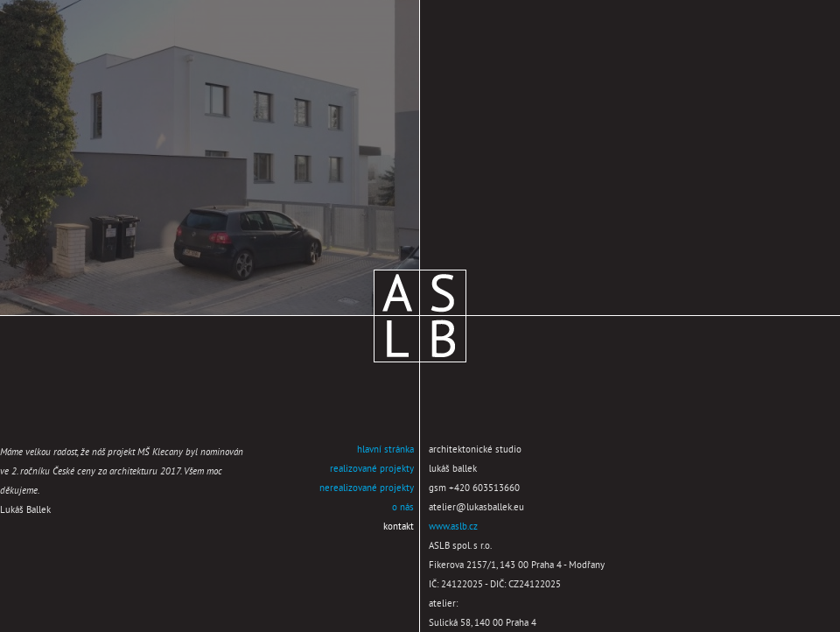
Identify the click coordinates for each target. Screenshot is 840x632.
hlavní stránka (385, 450)
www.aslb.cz (453, 527)
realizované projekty (372, 469)
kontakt (399, 527)
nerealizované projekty (367, 488)
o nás (403, 508)
